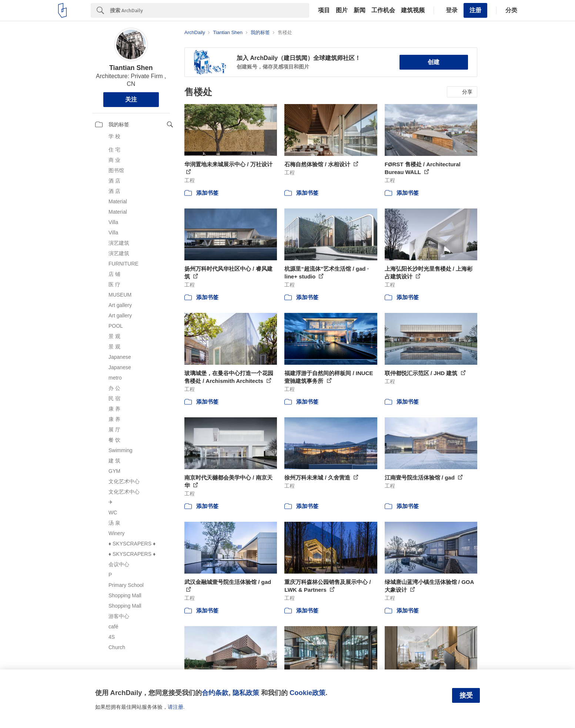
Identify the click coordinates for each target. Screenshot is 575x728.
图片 (342, 10)
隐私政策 (246, 693)
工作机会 (383, 10)
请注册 (175, 707)
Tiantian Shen (131, 68)
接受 (466, 695)
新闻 (360, 10)
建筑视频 (413, 10)
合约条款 (215, 693)
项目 (324, 10)
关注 (131, 99)
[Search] (210, 10)
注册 (475, 10)
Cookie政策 (307, 693)
